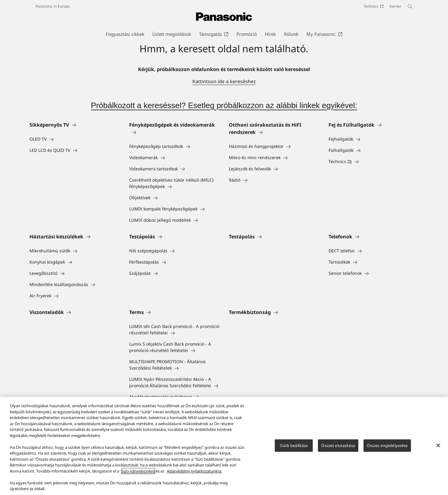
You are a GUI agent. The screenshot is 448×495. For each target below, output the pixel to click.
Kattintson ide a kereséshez (224, 81)
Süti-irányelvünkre (138, 471)
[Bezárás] (438, 445)
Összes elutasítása (338, 445)
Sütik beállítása (294, 445)
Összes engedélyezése (387, 445)
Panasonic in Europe (53, 6)
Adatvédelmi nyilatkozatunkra (194, 471)
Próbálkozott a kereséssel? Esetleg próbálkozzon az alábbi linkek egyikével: (224, 105)
